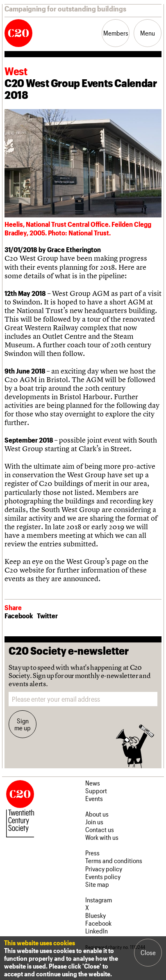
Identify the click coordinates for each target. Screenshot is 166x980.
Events (94, 798)
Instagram (99, 900)
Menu (148, 33)
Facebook (19, 615)
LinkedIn (97, 931)
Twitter (47, 615)
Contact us (100, 829)
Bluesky (96, 915)
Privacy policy (104, 869)
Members (116, 33)
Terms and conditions (114, 860)
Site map (97, 884)
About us (97, 814)
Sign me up (23, 724)
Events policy (103, 876)
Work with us (102, 837)
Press (92, 853)
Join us (94, 822)
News (93, 783)
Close (148, 952)
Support (96, 791)
